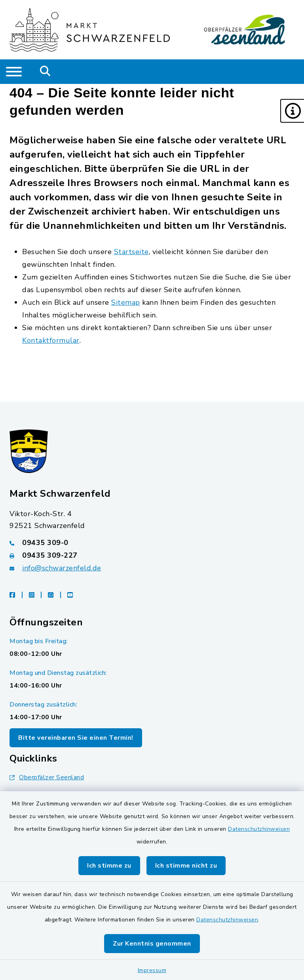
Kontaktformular (51, 340)
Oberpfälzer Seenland (47, 777)
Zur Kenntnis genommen (152, 944)
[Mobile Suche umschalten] (45, 72)
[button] (292, 111)
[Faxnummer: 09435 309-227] (152, 555)
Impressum (152, 970)
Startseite (131, 252)
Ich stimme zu (109, 866)
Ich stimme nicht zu (186, 866)
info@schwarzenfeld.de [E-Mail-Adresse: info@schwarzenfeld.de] (62, 568)
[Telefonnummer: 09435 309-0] (152, 543)
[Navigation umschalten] (14, 72)
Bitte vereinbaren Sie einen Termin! (76, 738)
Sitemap (126, 302)
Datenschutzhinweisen (259, 829)
